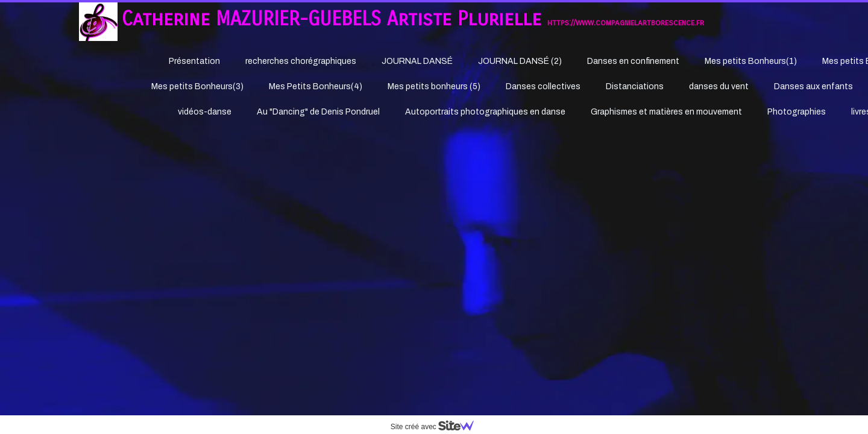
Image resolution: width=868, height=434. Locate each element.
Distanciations (635, 86)
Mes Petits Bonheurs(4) (316, 86)
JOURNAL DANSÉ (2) (520, 61)
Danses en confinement (633, 61)
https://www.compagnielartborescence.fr (626, 23)
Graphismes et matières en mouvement (666, 112)
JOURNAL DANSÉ (417, 61)
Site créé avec (437, 427)
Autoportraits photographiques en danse (485, 112)
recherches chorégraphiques (301, 61)
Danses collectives (543, 86)
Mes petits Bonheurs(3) (197, 86)
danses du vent (719, 86)
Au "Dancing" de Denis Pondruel (318, 112)
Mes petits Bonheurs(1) (751, 61)
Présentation (194, 61)
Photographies (797, 112)
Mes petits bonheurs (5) (434, 86)
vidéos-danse (205, 112)
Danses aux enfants (813, 86)
